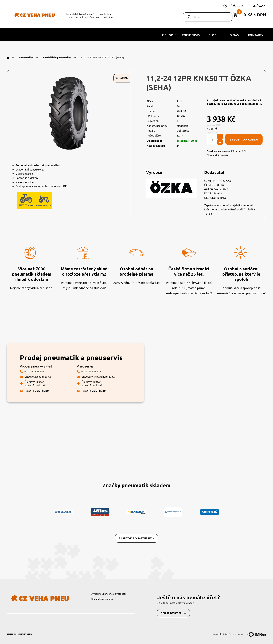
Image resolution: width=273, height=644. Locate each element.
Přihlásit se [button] (233, 5)
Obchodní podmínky (102, 599)
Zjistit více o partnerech (137, 538)
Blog (213, 35)
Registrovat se (173, 613)
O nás (234, 35)
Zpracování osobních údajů (19, 634)
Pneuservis (191, 35)
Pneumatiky (26, 57)
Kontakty (256, 35)
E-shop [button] (169, 35)
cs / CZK (259, 5)
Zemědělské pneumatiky (57, 57)
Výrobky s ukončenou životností (108, 594)
